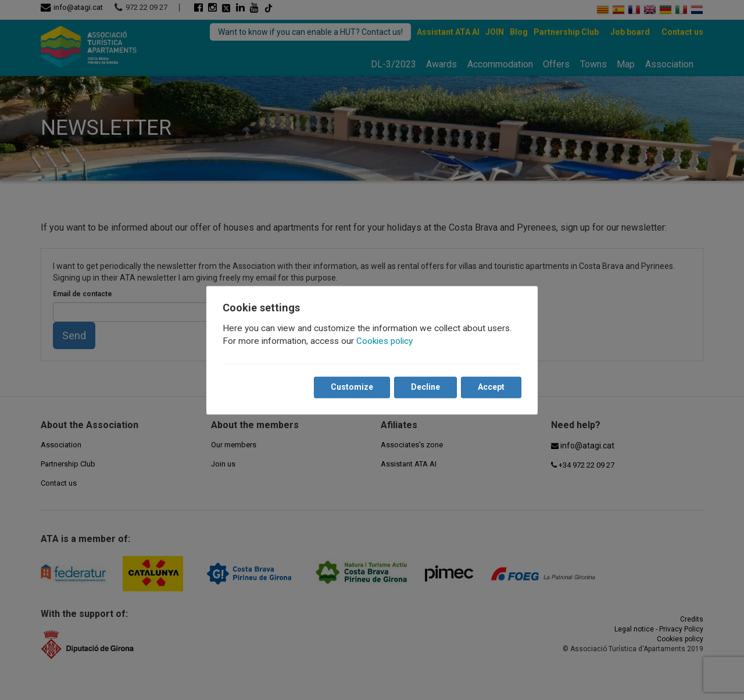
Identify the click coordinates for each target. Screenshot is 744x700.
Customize (352, 387)
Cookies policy (384, 341)
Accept (491, 387)
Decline (425, 387)
